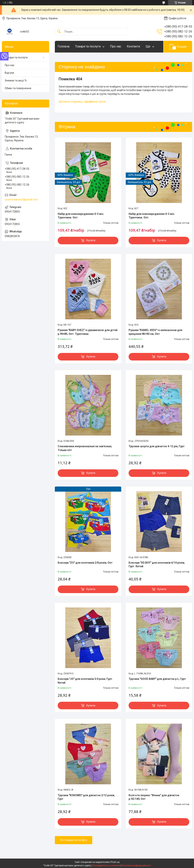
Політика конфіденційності (136, 866)
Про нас (116, 46)
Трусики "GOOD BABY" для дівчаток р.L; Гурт (157, 679)
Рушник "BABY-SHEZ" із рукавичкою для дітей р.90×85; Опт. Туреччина (88, 332)
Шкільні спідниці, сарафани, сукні (82, 102)
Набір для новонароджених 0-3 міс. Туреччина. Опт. (81, 216)
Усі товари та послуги (74, 840)
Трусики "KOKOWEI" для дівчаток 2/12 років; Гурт (86, 797)
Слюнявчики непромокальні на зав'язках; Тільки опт (85, 448)
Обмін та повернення (18, 88)
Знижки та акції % (16, 80)
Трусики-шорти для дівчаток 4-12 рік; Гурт (157, 446)
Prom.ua (115, 862)
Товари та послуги (88, 46)
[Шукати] (59, 32)
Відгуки (9, 73)
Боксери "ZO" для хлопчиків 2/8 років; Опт (85, 563)
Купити (91, 240)
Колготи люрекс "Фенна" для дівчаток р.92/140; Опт (154, 797)
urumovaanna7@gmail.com (21, 200)
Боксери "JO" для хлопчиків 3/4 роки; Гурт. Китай (85, 681)
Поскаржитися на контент (106, 866)
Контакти (133, 46)
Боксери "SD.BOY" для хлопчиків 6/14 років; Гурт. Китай (157, 565)
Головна (64, 46)
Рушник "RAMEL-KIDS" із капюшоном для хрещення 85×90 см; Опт (155, 332)
